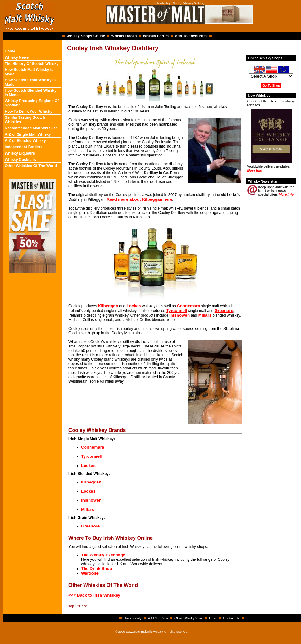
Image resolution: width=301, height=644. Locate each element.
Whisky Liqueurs (20, 153)
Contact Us (231, 618)
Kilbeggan (108, 306)
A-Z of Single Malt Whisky (28, 134)
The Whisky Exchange (103, 555)
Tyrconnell (177, 311)
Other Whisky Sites (189, 618)
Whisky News (17, 57)
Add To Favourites (191, 36)
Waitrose (90, 573)
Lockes (134, 306)
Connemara (188, 306)
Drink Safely (132, 618)
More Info (255, 170)
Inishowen (180, 315)
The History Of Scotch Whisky (32, 64)
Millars (205, 315)
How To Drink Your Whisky (28, 112)
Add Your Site (158, 618)
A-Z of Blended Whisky (25, 141)
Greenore (224, 311)
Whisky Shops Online (86, 36)
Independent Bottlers (24, 147)
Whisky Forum (156, 36)
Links (213, 618)
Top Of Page (78, 606)
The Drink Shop (96, 568)
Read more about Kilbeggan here (139, 199)
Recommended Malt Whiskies (31, 128)
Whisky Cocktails (20, 160)
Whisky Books (124, 36)
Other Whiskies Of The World (31, 166)
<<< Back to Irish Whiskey (94, 595)
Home (10, 51)
